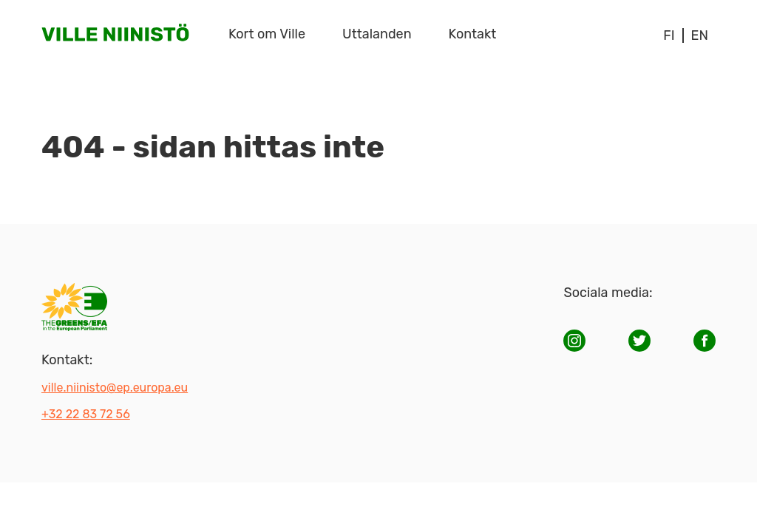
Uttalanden (377, 34)
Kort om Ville (267, 34)
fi (669, 35)
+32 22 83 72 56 (86, 414)
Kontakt (473, 34)
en (700, 35)
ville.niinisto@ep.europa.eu (115, 388)
